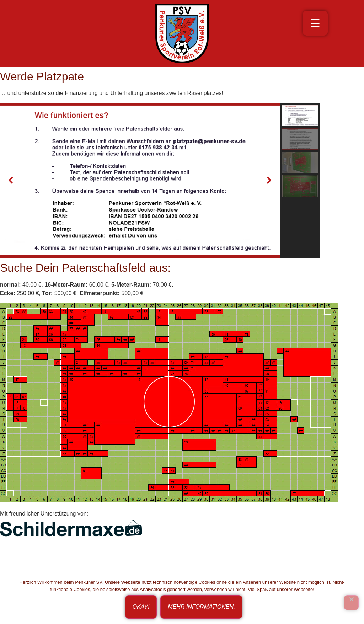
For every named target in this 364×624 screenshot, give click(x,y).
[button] (11, 180)
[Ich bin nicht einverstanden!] (351, 603)
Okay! (141, 607)
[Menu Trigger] (315, 23)
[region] (182, 181)
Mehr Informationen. (201, 607)
